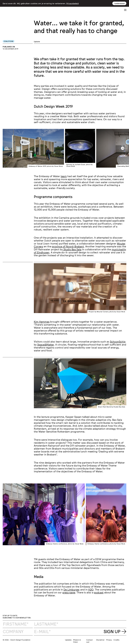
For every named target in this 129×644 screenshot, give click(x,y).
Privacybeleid (73, 3)
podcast (99, 592)
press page (69, 592)
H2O (91, 589)
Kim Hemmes (42, 321)
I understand (119, 3)
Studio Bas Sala (72, 249)
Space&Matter (46, 344)
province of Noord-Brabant (68, 246)
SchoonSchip (118, 341)
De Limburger (72, 589)
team (64, 176)
